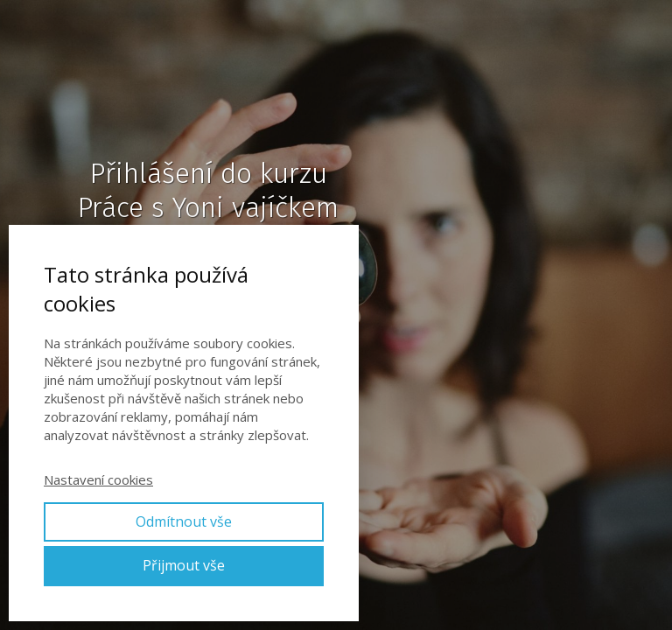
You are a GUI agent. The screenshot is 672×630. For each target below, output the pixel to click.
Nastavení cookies (98, 479)
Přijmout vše (184, 565)
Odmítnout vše (184, 521)
